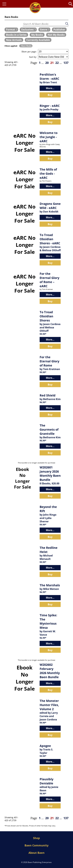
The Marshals (50, 585)
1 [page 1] (40, 63)
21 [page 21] (52, 63)
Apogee (45, 746)
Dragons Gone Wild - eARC (50, 206)
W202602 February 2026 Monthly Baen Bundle (50, 671)
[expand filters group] (11, 30)
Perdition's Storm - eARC (49, 77)
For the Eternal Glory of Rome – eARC (49, 280)
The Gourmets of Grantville (49, 429)
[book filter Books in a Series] (16, 35)
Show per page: (29, 52)
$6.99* (43, 402)
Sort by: (33, 57)
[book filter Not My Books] (56, 35)
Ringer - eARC (50, 106)
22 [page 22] (57, 63)
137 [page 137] (66, 63)
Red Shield (48, 395)
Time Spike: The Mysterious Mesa (48, 621)
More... (50, 88)
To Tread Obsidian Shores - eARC (50, 239)
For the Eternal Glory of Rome (49, 361)
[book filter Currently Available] (38, 40)
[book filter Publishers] (59, 30)
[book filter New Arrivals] (14, 40)
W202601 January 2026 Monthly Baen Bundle (50, 473)
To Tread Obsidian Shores (46, 316)
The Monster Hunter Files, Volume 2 (49, 705)
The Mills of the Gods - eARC (48, 174)
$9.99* (43, 334)
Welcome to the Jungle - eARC (49, 137)
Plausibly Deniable (46, 781)
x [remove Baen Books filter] (20, 46)
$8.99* (43, 794)
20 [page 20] (47, 63)
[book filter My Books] (37, 35)
